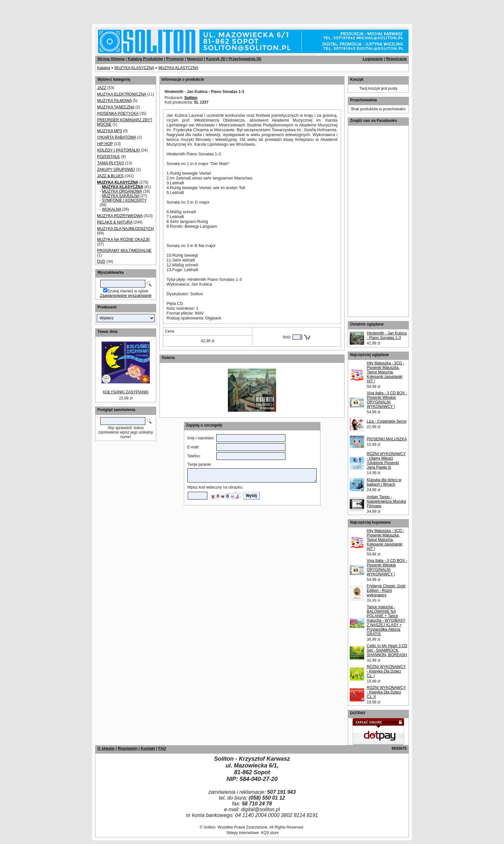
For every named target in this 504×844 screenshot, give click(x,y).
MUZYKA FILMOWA (114, 101)
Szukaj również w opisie (128, 291)
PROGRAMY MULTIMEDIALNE (124, 251)
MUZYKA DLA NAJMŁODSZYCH (126, 229)
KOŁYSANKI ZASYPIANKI (126, 392)
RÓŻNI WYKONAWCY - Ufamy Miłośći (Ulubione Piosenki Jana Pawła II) (386, 461)
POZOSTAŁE (108, 157)
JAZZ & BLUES (110, 176)
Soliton (191, 98)
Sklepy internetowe (243, 833)
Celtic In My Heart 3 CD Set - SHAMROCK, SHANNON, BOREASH (387, 650)
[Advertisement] (78, 10)
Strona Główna (111, 59)
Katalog (104, 68)
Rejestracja (396, 59)
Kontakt (148, 748)
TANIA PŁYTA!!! (111, 163)
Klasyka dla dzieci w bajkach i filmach (384, 482)
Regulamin (127, 748)
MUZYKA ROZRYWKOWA (120, 216)
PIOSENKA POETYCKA (118, 114)
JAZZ (102, 88)
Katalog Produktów (145, 59)
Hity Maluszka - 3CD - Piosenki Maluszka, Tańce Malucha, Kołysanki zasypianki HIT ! (386, 372)
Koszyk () (216, 59)
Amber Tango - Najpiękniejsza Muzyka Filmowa (386, 501)
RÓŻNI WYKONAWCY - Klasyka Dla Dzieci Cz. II (386, 692)
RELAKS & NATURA (115, 222)
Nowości (195, 59)
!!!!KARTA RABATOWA (117, 137)
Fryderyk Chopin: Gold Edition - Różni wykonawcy (386, 591)
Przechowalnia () (245, 59)
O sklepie (106, 748)
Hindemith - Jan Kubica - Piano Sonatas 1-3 (387, 335)
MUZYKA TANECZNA (116, 107)
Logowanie (373, 59)
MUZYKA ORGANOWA (122, 191)
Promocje (175, 59)
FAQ (162, 748)
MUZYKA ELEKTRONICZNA (122, 94)
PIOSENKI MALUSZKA (387, 439)
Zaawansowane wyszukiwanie (126, 296)
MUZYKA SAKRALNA (121, 196)
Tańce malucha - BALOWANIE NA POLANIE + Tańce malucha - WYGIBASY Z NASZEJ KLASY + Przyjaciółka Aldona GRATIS (386, 620)
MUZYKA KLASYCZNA (134, 68)
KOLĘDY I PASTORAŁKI (118, 150)
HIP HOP (105, 144)
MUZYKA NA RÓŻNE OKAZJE (123, 240)
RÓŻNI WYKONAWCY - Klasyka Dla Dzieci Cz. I (386, 671)
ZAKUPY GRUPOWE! (116, 170)
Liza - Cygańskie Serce (387, 421)
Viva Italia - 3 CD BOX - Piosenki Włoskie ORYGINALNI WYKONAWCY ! (387, 400)
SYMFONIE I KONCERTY (124, 200)
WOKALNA (111, 209)
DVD (101, 261)
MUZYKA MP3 (109, 131)
